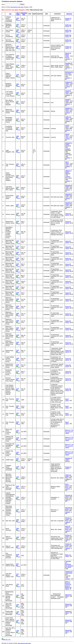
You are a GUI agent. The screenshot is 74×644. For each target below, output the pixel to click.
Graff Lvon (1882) (68, 118)
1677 (18, 574)
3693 (18, 520)
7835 (18, 612)
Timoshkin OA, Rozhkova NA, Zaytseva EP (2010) (69, 564)
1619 (18, 241)
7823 (18, 595)
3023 (18, 187)
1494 (18, 18)
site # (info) (18, 14)
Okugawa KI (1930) (69, 64)
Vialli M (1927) (67, 126)
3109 (18, 365)
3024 (18, 196)
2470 (18, 119)
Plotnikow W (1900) (69, 83)
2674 (18, 510)
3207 (18, 431)
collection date (24, 14)
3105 (18, 213)
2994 (18, 93)
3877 (18, 564)
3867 (18, 459)
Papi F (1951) (67, 163)
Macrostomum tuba (15, 7)
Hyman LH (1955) (68, 19)
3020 (18, 136)
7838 (18, 631)
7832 (18, 605)
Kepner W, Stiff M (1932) (68, 55)
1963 (18, 30)
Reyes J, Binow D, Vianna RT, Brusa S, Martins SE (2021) (68, 585)
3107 (18, 350)
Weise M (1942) (68, 527)
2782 (18, 75)
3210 (18, 452)
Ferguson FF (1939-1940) (69, 572)
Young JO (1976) (68, 214)
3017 (18, 101)
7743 (18, 584)
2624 (18, 150)
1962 (18, 110)
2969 (18, 56)
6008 (18, 486)
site (10, 14)
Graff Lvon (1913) (68, 26)
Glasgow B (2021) (68, 595)
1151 (18, 477)
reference (69, 14)
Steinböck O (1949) (69, 144)
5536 (18, 555)
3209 (18, 445)
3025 (18, 205)
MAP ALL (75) (6, 640)
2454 (18, 35)
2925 (18, 497)
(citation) (68, 59)
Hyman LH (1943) (68, 536)
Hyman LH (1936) (68, 47)
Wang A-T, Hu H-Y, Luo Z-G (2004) (69, 432)
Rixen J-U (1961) (68, 556)
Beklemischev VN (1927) (69, 73)
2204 (18, 546)
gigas (22, 7)
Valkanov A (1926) (68, 171)
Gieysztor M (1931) (69, 496)
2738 (18, 65)
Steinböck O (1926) (69, 109)
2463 (18, 25)
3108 (18, 358)
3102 (18, 378)
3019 (18, 128)
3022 (18, 176)
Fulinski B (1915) (68, 92)
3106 (18, 231)
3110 (18, 371)
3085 (18, 299)
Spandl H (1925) (68, 100)
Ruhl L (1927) (67, 485)
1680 (18, 537)
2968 (18, 46)
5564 (18, 528)
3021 (18, 164)
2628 (18, 40)
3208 (18, 438)
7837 (18, 621)
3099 (18, 221)
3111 (18, 389)
